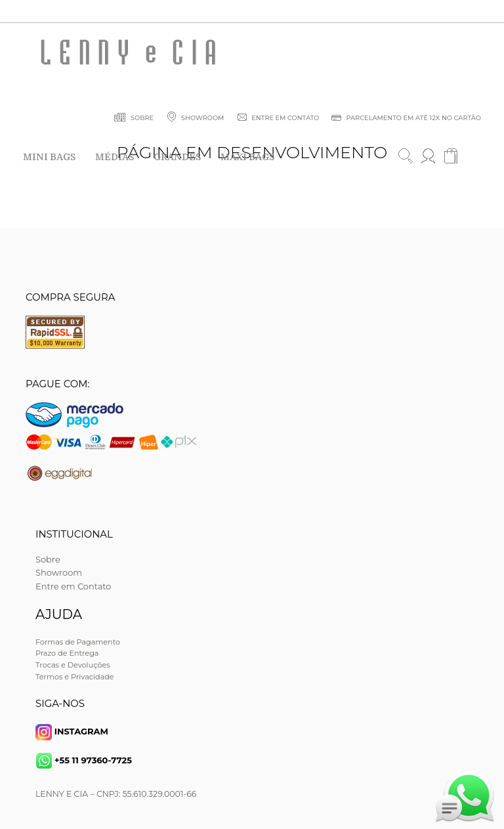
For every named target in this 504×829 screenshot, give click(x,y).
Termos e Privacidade (75, 677)
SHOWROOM (194, 119)
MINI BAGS (49, 157)
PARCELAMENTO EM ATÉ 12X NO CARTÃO (406, 119)
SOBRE (134, 119)
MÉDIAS (115, 157)
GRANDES (177, 157)
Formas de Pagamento (78, 642)
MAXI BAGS (247, 157)
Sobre (48, 559)
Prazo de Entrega (67, 653)
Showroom (59, 572)
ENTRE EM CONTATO (277, 119)
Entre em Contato (73, 586)
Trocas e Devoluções (73, 665)
